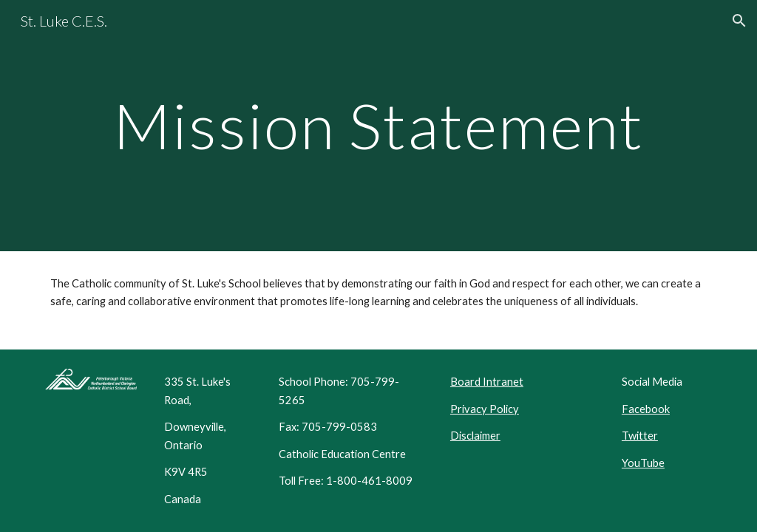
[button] (739, 21)
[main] (379, 125)
